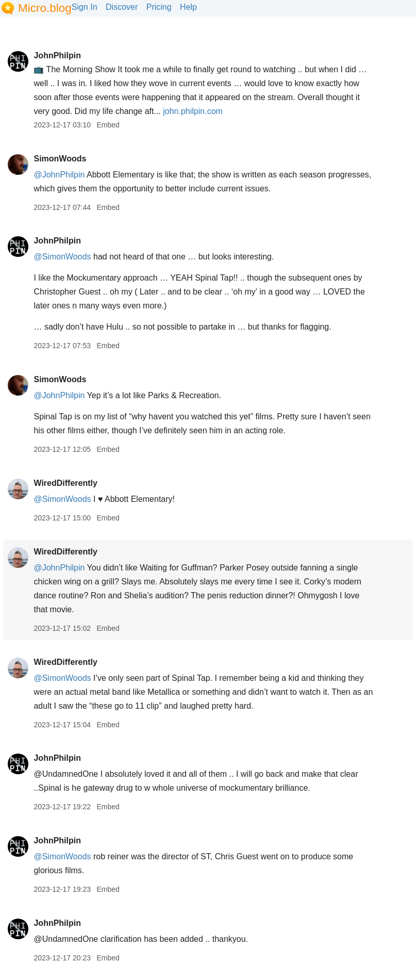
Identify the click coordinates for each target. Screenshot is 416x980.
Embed (108, 125)
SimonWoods (60, 159)
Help (188, 7)
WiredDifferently (65, 483)
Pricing (159, 7)
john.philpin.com (193, 111)
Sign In (85, 7)
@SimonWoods (62, 257)
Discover (122, 7)
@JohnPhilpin (59, 175)
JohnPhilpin (57, 55)
